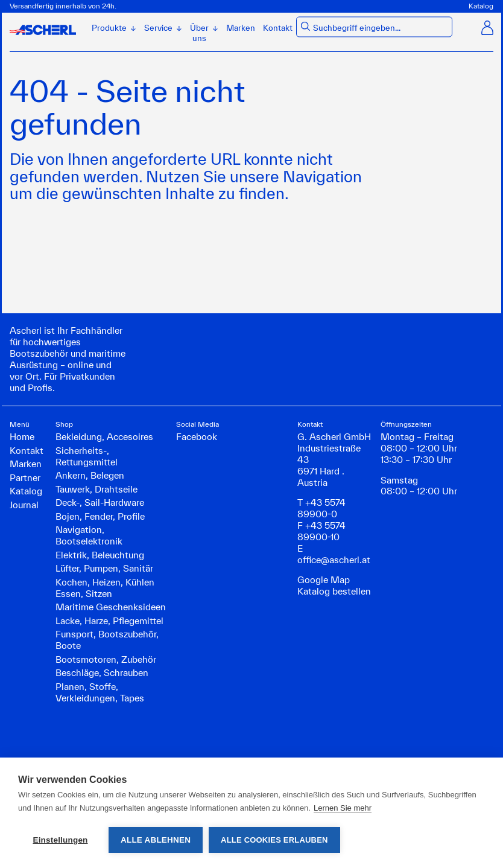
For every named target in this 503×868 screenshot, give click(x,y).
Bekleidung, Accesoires (104, 437)
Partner (25, 478)
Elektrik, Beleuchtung (100, 555)
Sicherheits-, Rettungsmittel (87, 456)
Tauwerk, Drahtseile (96, 489)
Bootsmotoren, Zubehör (106, 659)
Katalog (481, 6)
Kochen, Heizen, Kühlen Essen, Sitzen (105, 588)
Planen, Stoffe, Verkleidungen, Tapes (100, 692)
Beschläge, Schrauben (102, 673)
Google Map (324, 580)
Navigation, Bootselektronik (89, 535)
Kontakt (278, 28)
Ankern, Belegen (90, 475)
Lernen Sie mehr (343, 808)
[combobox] (381, 28)
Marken (241, 28)
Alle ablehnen (156, 840)
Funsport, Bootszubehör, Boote (107, 640)
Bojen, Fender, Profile (100, 516)
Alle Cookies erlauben (274, 840)
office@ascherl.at (334, 560)
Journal (24, 505)
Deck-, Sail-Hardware (100, 503)
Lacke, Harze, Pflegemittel (109, 621)
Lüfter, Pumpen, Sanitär (104, 568)
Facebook (197, 437)
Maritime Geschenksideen (111, 607)
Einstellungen (60, 840)
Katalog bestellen (334, 591)
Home (22, 437)
